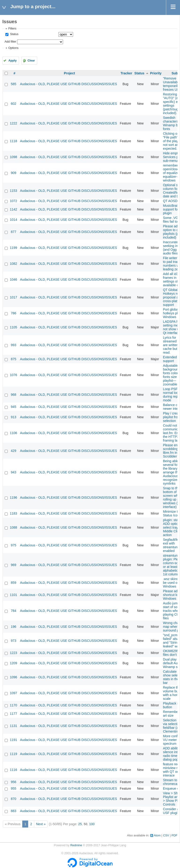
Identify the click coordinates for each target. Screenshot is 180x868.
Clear (31, 61)
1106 (13, 433)
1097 (13, 693)
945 (13, 407)
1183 (13, 513)
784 (13, 611)
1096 (13, 677)
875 (13, 359)
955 (13, 788)
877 (13, 232)
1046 (13, 280)
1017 (13, 297)
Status (14, 34)
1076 (13, 375)
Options (13, 48)
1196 (13, 498)
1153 (13, 191)
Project (69, 73)
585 (13, 84)
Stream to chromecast (171, 782)
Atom (157, 835)
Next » (41, 824)
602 (13, 104)
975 (13, 545)
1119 (13, 754)
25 (80, 824)
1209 (13, 663)
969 (13, 565)
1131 (13, 726)
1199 (13, 248)
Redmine (76, 845)
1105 (13, 327)
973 (13, 641)
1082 (13, 264)
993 (13, 345)
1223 (13, 653)
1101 (13, 595)
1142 (13, 209)
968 (13, 395)
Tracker (126, 73)
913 (13, 417)
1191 (13, 740)
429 (13, 451)
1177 (13, 714)
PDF (174, 835)
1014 (13, 220)
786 (13, 313)
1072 (13, 201)
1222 (13, 123)
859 (13, 583)
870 (13, 799)
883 (13, 811)
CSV (166, 835)
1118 (13, 141)
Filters (12, 29)
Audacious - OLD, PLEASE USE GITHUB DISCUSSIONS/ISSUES (68, 84)
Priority (156, 73)
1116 (13, 770)
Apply (13, 61)
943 (13, 472)
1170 (13, 705)
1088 (13, 527)
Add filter (10, 42)
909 (13, 173)
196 (13, 627)
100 (92, 824)
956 (13, 782)
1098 (13, 157)
